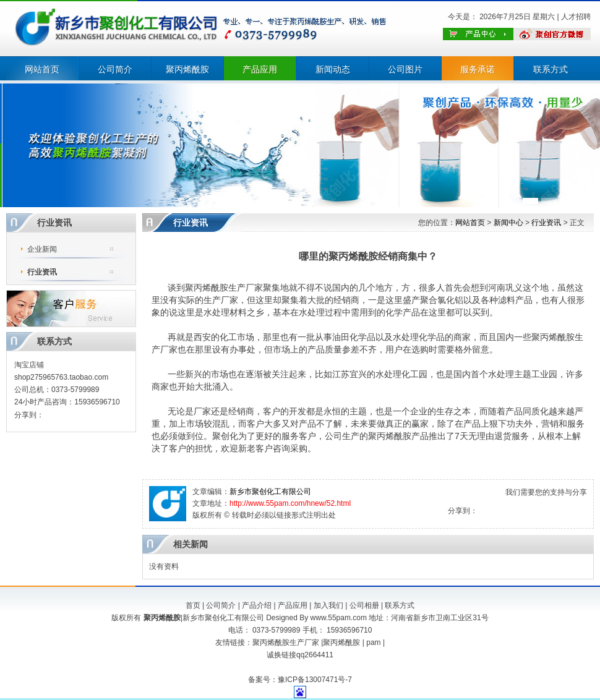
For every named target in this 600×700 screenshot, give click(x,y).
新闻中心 (508, 223)
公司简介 (115, 69)
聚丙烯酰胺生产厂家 (286, 642)
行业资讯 (42, 272)
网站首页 (42, 69)
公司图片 (405, 69)
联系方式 (551, 69)
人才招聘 (576, 17)
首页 (193, 605)
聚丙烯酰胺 (187, 69)
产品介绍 (257, 605)
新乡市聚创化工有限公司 (270, 492)
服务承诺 (478, 69)
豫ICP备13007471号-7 (315, 680)
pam (373, 642)
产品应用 (260, 69)
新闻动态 (333, 69)
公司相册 (364, 605)
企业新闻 (42, 249)
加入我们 (328, 605)
